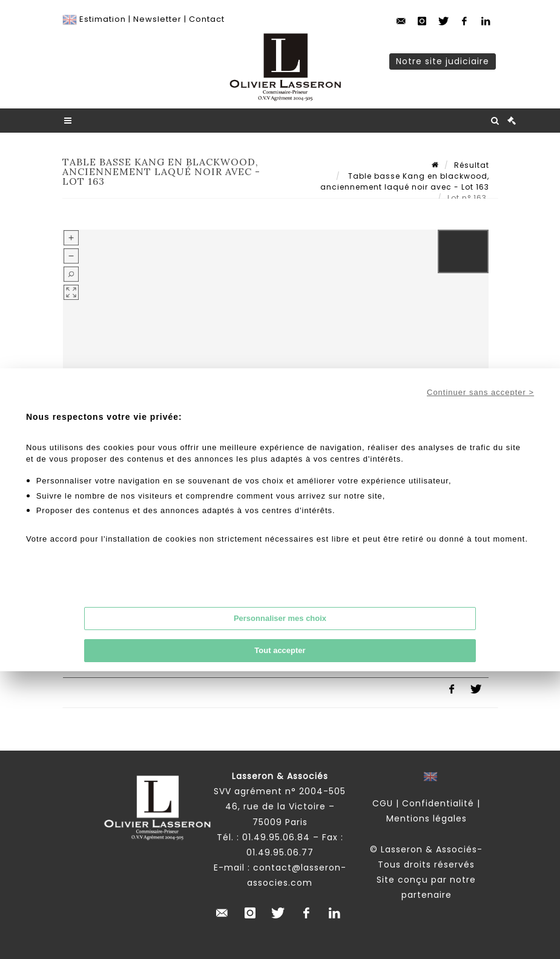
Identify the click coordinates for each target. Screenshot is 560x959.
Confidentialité (438, 803)
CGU (383, 803)
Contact (207, 19)
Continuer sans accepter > (480, 392)
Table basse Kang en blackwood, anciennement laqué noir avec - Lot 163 (405, 181)
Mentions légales (427, 818)
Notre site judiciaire (443, 61)
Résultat (472, 165)
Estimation (103, 19)
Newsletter (157, 19)
